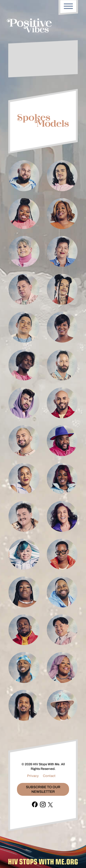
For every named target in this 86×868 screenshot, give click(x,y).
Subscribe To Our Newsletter (43, 789)
